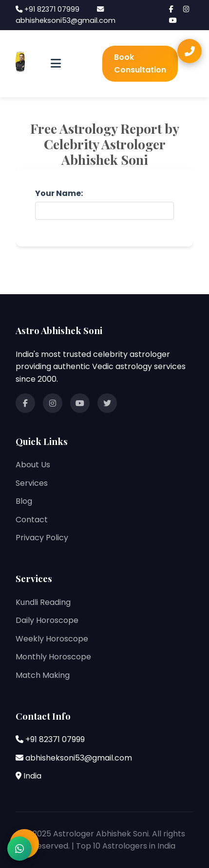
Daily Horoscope (47, 620)
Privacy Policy (42, 538)
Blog (24, 501)
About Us (33, 465)
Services (32, 483)
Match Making (43, 675)
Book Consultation (140, 63)
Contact (32, 520)
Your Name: (59, 193)
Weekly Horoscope (52, 639)
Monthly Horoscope (53, 657)
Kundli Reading (43, 602)
